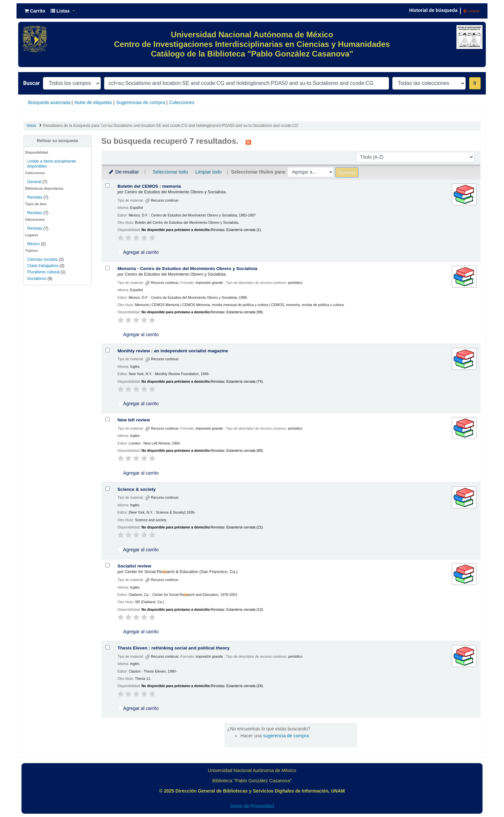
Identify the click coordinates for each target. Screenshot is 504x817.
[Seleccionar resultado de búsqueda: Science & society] (108, 489)
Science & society (137, 489)
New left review (134, 420)
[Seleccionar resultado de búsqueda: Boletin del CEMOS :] (108, 186)
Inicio (31, 126)
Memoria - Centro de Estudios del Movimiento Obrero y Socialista (188, 269)
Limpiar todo (208, 172)
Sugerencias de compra (140, 102)
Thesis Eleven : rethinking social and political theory (174, 648)
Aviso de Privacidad (252, 806)
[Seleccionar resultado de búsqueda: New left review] (108, 419)
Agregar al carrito (138, 252)
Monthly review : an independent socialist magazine (173, 351)
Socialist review (135, 566)
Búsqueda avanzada (49, 102)
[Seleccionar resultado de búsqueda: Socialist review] (108, 565)
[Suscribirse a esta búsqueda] (248, 142)
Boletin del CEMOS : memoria (149, 186)
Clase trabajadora (43, 266)
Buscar (31, 83)
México (33, 244)
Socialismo (37, 279)
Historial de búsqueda (433, 10)
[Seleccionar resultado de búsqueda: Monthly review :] (108, 350)
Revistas (35, 197)
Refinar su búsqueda (57, 141)
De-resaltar (124, 172)
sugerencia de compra (286, 736)
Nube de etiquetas (93, 102)
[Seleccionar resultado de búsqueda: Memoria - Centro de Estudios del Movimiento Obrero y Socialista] (108, 268)
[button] (35, 11)
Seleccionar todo (170, 172)
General (35, 182)
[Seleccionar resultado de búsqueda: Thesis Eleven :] (108, 647)
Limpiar (471, 11)
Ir (475, 83)
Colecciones (182, 102)
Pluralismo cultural (43, 272)
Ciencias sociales (42, 259)
